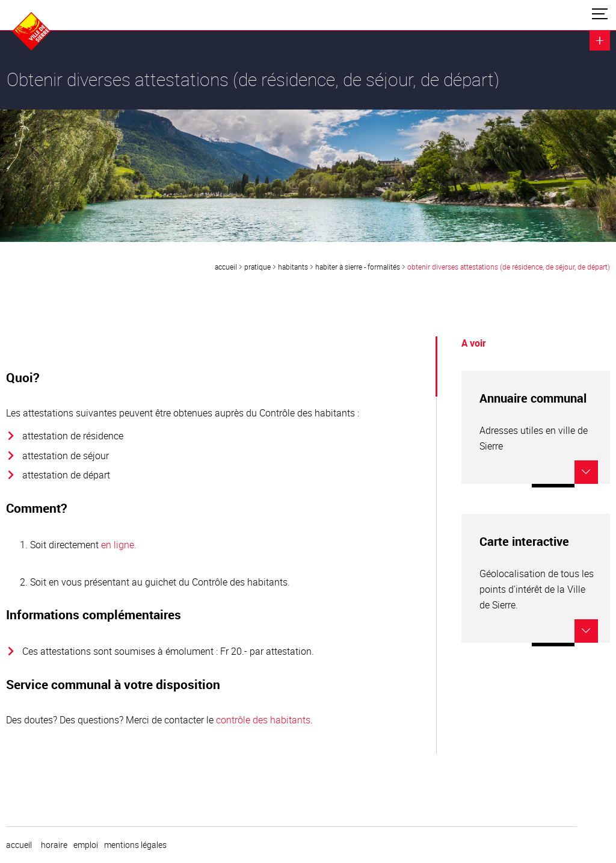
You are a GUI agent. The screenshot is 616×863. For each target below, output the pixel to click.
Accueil (226, 267)
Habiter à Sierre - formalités (358, 267)
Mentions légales (135, 845)
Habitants (293, 267)
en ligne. (119, 545)
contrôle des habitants (263, 720)
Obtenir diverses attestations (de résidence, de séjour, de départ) (509, 267)
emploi (86, 845)
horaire (54, 845)
